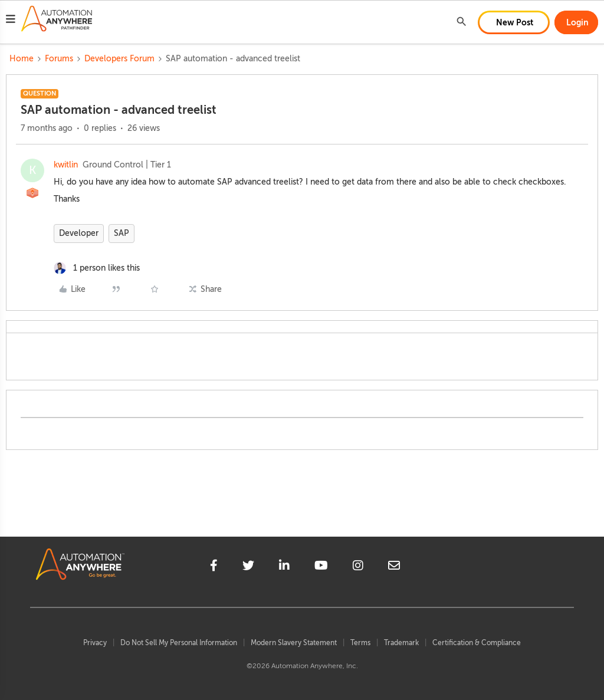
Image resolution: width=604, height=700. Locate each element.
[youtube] (321, 567)
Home (22, 59)
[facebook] (214, 567)
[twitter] (248, 567)
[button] (11, 21)
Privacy (95, 643)
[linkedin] (284, 567)
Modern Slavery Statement (294, 643)
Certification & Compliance (477, 643)
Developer (79, 233)
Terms (360, 643)
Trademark (401, 643)
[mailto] (394, 567)
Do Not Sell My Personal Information (179, 643)
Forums (59, 59)
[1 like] (97, 268)
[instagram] (358, 567)
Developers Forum (119, 59)
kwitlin (66, 165)
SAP (122, 233)
